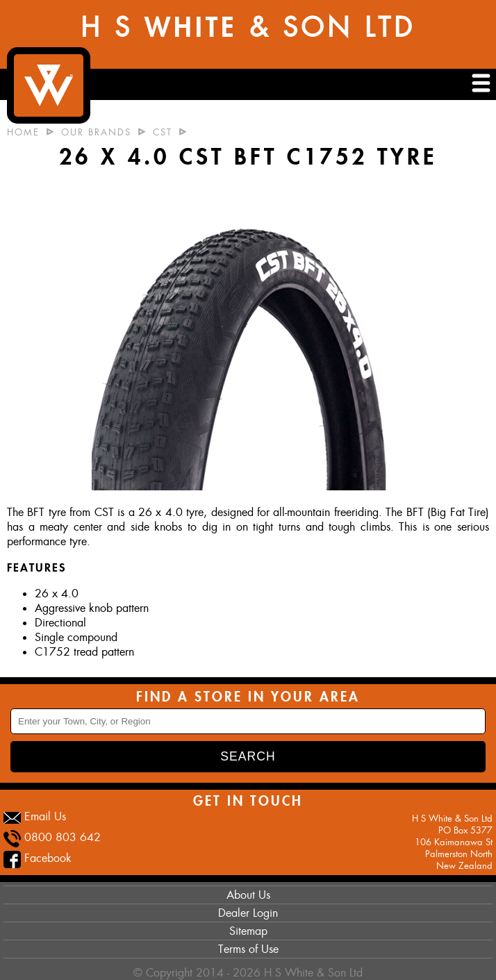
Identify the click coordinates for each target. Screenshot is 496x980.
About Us (248, 895)
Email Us (45, 816)
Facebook (48, 858)
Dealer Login (248, 913)
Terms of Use (248, 949)
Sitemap (248, 931)
